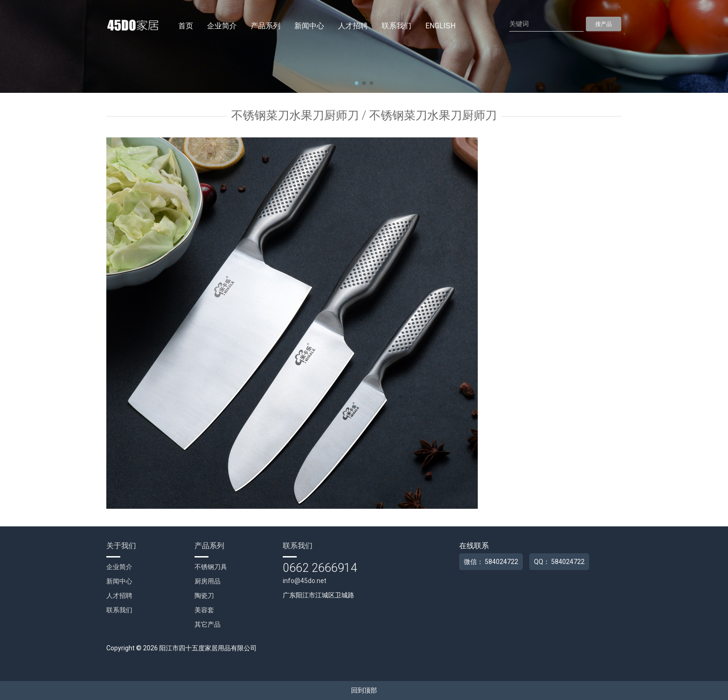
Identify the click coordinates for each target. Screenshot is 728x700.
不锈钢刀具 (211, 567)
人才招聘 (353, 26)
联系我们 (396, 26)
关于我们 (121, 546)
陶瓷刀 (204, 596)
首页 (186, 26)
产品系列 (266, 26)
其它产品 (208, 624)
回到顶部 (364, 690)
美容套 (204, 610)
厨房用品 (208, 581)
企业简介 (222, 26)
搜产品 (604, 24)
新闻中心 (309, 26)
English (440, 26)
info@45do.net (305, 581)
